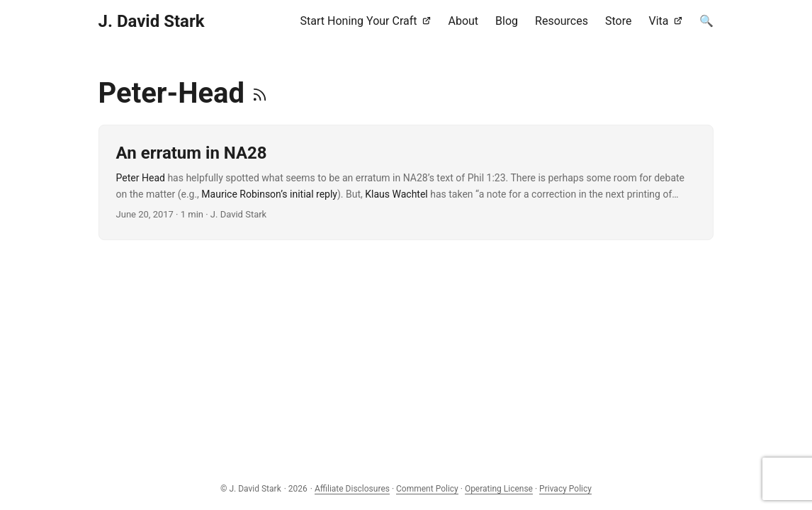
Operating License (499, 489)
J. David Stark (152, 21)
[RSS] (260, 93)
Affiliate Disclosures (352, 489)
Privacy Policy (565, 489)
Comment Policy (427, 489)
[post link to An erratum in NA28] (406, 182)
